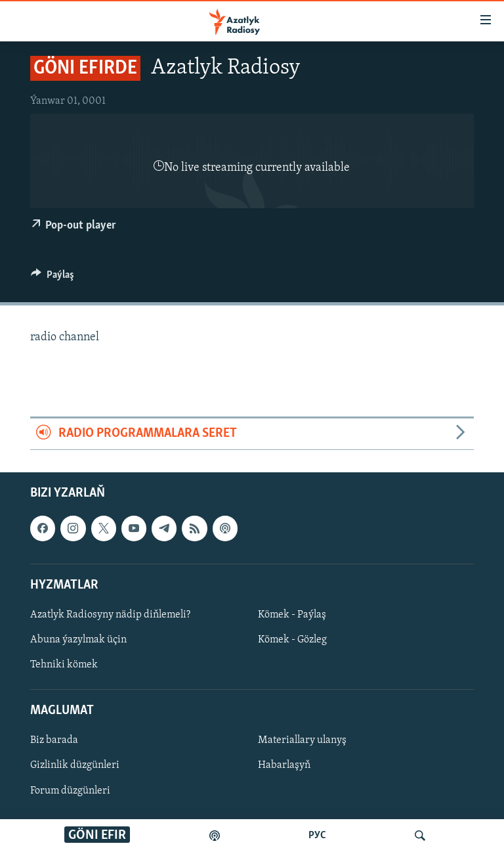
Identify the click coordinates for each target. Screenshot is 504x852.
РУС (317, 836)
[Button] (52, 278)
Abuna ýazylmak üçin (78, 640)
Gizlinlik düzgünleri (75, 765)
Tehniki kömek (64, 665)
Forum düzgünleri (70, 790)
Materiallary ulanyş (302, 740)
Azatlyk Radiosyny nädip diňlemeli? (110, 615)
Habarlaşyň (284, 765)
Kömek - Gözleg (292, 640)
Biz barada (54, 740)
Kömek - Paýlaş (292, 615)
